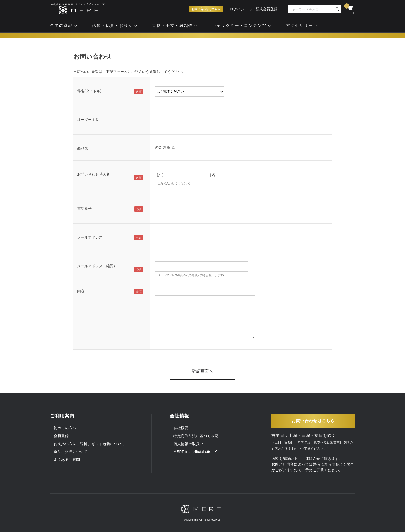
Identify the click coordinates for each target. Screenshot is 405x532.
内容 (81, 291)
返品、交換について (71, 452)
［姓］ (160, 175)
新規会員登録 (267, 9)
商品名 (83, 148)
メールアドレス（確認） (97, 266)
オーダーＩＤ (88, 120)
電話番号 (84, 209)
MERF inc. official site (195, 452)
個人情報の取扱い (188, 444)
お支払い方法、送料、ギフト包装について (89, 444)
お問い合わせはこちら (206, 9)
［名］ (213, 175)
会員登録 (61, 436)
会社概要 (181, 428)
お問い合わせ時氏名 (94, 174)
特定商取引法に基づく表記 (196, 436)
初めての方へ (65, 428)
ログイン (237, 9)
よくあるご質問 (67, 460)
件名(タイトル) (89, 91)
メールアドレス (90, 237)
